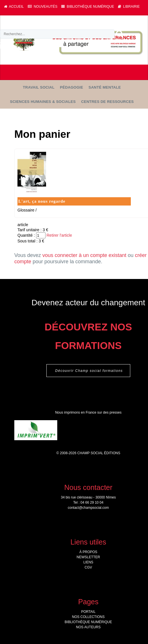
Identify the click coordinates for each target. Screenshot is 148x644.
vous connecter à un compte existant (84, 255)
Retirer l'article (59, 235)
